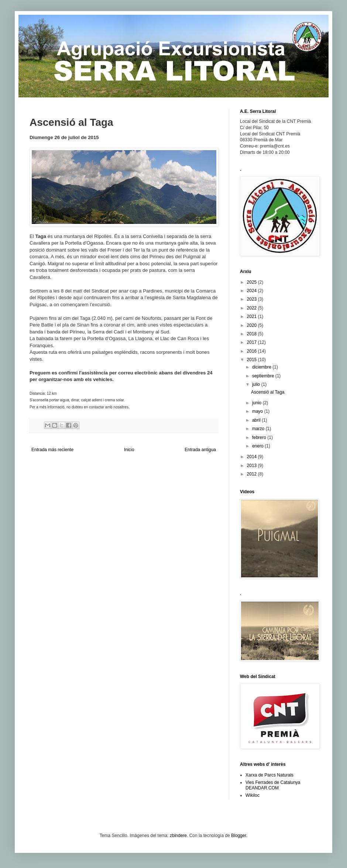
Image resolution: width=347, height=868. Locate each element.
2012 (252, 474)
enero (258, 446)
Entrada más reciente (52, 450)
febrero (260, 438)
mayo (258, 411)
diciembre (262, 367)
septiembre (264, 376)
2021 (252, 317)
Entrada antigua (200, 450)
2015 (252, 360)
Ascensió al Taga (268, 392)
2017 (252, 342)
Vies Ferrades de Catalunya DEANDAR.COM (273, 785)
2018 (252, 334)
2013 (252, 466)
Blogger (239, 836)
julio (257, 384)
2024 (252, 291)
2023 (252, 299)
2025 (252, 282)
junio (257, 403)
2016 (252, 351)
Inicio (129, 450)
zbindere (178, 836)
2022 (252, 308)
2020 (252, 325)
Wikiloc (252, 795)
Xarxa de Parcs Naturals (269, 775)
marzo (259, 429)
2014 (252, 457)
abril (257, 420)
